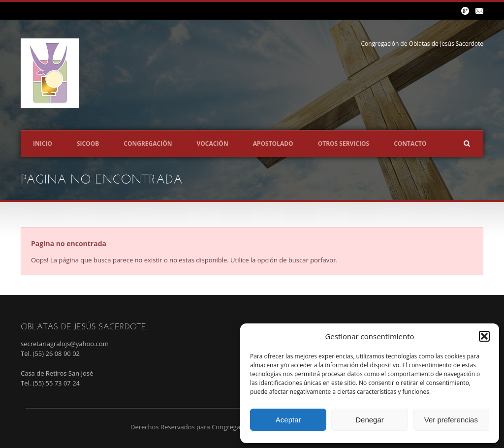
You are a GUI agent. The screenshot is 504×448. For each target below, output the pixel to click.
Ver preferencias (451, 420)
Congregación (148, 144)
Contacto (410, 144)
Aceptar (288, 420)
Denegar (370, 420)
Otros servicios (344, 144)
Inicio (43, 144)
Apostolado (273, 144)
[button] (484, 336)
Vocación (212, 144)
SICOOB (88, 144)
